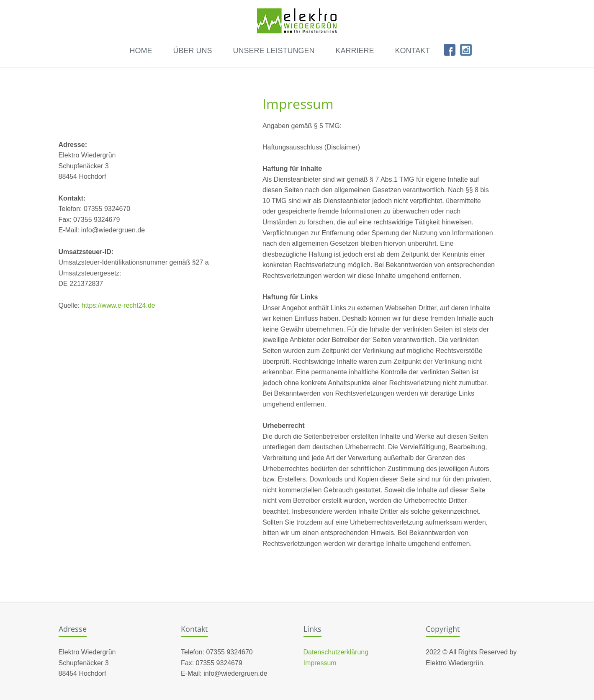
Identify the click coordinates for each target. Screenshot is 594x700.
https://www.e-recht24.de (118, 305)
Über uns (192, 51)
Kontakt (412, 51)
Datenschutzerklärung (336, 652)
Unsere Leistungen (274, 51)
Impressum (320, 663)
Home (141, 51)
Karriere (355, 51)
